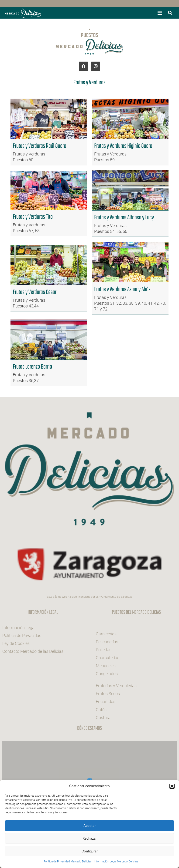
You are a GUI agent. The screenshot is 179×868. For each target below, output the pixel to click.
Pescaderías (107, 642)
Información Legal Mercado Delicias (116, 861)
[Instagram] (96, 66)
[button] (172, 786)
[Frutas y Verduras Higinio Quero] (130, 132)
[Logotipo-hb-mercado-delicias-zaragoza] (23, 13)
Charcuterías (108, 658)
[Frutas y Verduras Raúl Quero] (49, 132)
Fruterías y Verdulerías (116, 686)
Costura (103, 718)
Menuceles (106, 666)
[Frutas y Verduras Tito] (49, 204)
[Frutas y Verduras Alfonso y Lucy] (130, 204)
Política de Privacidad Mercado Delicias (68, 861)
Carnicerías (106, 634)
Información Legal (19, 628)
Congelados (107, 674)
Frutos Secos (108, 694)
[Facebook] (83, 66)
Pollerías (104, 650)
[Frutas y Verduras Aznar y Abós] (130, 278)
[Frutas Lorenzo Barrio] (49, 353)
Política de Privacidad (22, 635)
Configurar (90, 851)
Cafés (101, 710)
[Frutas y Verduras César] (49, 278)
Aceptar (89, 826)
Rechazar (90, 838)
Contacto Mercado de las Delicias (33, 651)
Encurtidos (106, 701)
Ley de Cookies (16, 643)
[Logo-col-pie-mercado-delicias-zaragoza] (89, 469)
